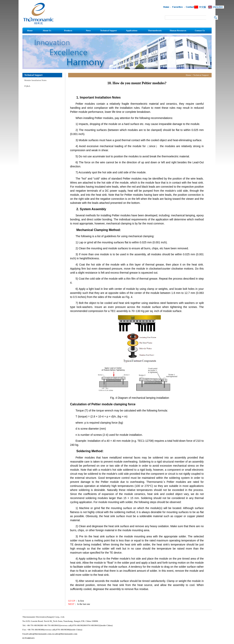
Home (30, 30)
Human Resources (178, 30)
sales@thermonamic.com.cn (41, 634)
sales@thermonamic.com (66, 634)
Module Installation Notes (35, 80)
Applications (132, 30)
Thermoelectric (155, 30)
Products (68, 30)
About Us (47, 30)
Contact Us (200, 30)
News (88, 30)
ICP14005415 (28, 638)
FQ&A (27, 86)
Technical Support (109, 30)
